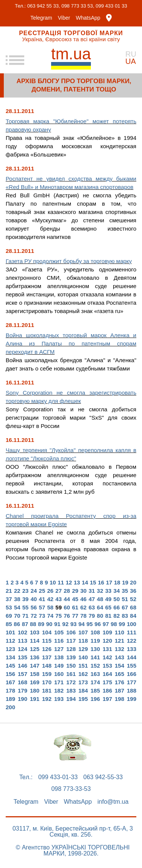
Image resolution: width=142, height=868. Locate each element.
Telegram (41, 18)
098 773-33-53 (71, 789)
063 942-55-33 (103, 777)
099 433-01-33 (58, 777)
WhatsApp (88, 18)
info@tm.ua (113, 802)
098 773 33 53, (78, 6)
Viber (64, 18)
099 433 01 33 (112, 6)
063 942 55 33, (44, 6)
